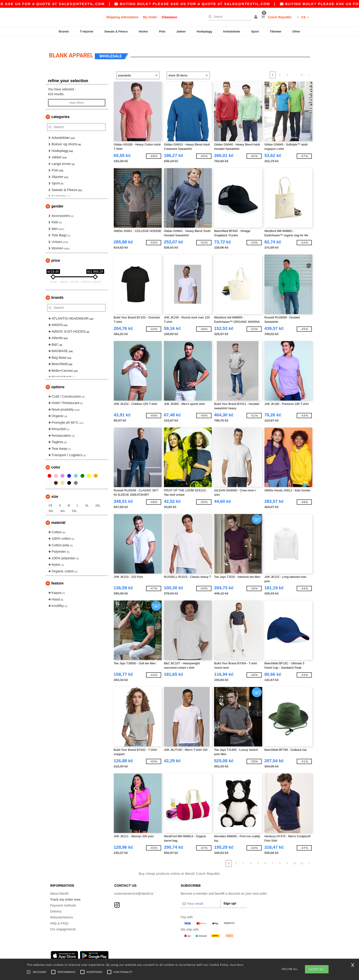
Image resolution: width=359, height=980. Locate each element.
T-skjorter (87, 31)
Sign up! (230, 897)
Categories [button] (60, 110)
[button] (256, 17)
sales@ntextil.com (103, 4)
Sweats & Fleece (116, 31)
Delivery (56, 905)
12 (302, 68)
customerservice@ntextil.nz (134, 887)
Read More (237, 965)
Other (296, 31)
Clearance (169, 17)
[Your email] (201, 897)
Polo (162, 31)
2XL (98, 499)
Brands (64, 31)
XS (50, 499)
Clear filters (77, 96)
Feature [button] (57, 576)
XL (87, 499)
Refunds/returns (62, 910)
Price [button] (56, 254)
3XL (51, 504)
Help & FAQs (59, 916)
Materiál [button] (58, 516)
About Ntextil (59, 887)
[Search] (229, 17)
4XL (63, 504)
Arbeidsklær (231, 31)
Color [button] (56, 460)
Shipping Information (122, 17)
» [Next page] (309, 68)
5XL (75, 504)
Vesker (143, 31)
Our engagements (63, 922)
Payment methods (63, 899)
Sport (255, 31)
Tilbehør (276, 31)
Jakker (181, 31)
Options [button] (58, 380)
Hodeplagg (204, 31)
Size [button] (55, 490)
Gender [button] (57, 199)
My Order (150, 17)
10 (295, 856)
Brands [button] (57, 291)
